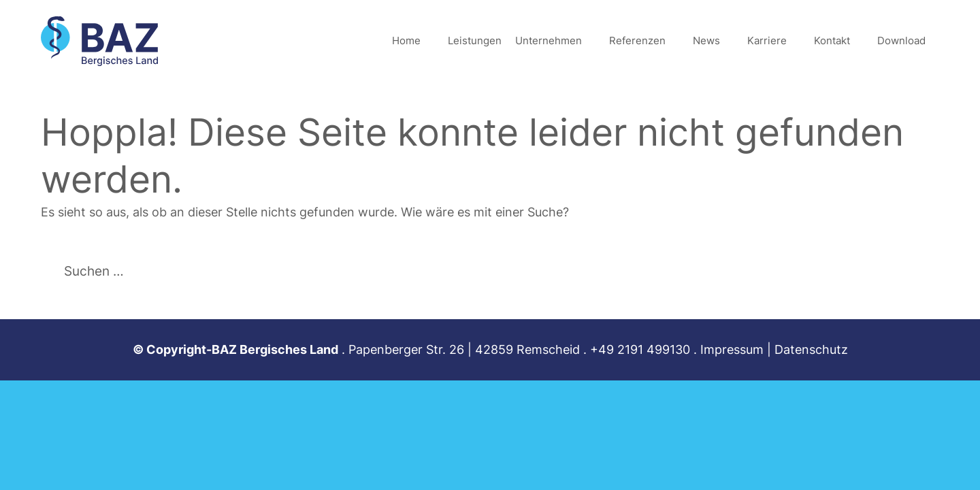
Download (901, 40)
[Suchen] (293, 270)
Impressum (732, 349)
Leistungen (475, 40)
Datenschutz (811, 349)
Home (406, 40)
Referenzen (637, 40)
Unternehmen (549, 40)
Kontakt (832, 40)
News (706, 40)
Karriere (767, 40)
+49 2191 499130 (640, 349)
